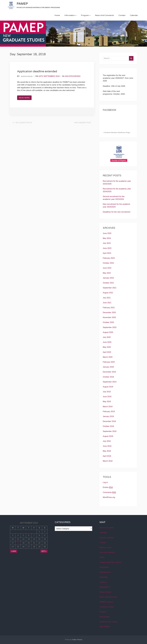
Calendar (134, 15)
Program (86, 15)
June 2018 (107, 446)
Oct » (44, 551)
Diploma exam (105, 547)
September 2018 (110, 431)
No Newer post (82, 123)
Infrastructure (105, 572)
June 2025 (107, 233)
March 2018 (108, 461)
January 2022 (108, 278)
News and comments (104, 15)
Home (57, 15)
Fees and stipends (107, 552)
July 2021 (107, 298)
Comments (109, 492)
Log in (105, 482)
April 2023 (107, 253)
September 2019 (110, 382)
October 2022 (108, 263)
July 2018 (107, 441)
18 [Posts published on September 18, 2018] (18, 543)
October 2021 (108, 283)
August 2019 (108, 387)
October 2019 (108, 377)
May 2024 (107, 238)
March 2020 (108, 357)
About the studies (107, 528)
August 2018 (108, 436)
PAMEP (22, 4)
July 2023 (107, 243)
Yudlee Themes (77, 640)
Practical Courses (107, 607)
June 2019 (107, 397)
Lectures (103, 582)
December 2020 (109, 312)
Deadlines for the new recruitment (117, 212)
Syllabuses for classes (109, 622)
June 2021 (107, 303)
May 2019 (107, 402)
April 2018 (107, 456)
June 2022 (107, 268)
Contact (122, 15)
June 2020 (107, 342)
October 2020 (108, 322)
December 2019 (109, 372)
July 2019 (107, 392)
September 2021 (110, 288)
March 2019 (108, 407)
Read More (24, 98)
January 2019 (108, 416)
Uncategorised (72, 76)
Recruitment (105, 617)
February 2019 (109, 411)
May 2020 (107, 347)
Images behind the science (110, 562)
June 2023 (107, 248)
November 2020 (109, 317)
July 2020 (107, 337)
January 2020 (108, 367)
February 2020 (109, 362)
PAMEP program (106, 602)
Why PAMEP (105, 627)
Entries (108, 487)
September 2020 (110, 327)
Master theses (105, 592)
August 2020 (108, 332)
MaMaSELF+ (105, 587)
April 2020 (107, 352)
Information (70, 15)
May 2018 (107, 451)
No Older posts (22, 123)
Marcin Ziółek (27, 76)
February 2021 (109, 308)
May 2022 (107, 273)
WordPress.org (109, 497)
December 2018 (109, 421)
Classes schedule (107, 538)
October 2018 (108, 426)
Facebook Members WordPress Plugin (117, 133)
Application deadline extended (37, 71)
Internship (104, 577)
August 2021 (108, 293)
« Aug (14, 551)
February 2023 (109, 258)
